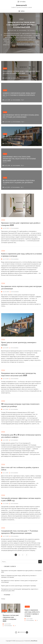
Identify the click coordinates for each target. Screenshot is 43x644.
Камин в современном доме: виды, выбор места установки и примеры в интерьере (19, 94)
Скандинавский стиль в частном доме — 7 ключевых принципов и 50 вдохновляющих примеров (20, 532)
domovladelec (23, 30)
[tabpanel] (21, 35)
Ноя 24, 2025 (7, 122)
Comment (32, 30)
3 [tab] (21, 55)
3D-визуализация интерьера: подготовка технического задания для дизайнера (19, 181)
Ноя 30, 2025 (13, 30)
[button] (21, 11)
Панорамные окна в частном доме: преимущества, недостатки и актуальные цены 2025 (19, 159)
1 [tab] (18, 55)
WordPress (34, 641)
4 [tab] (22, 55)
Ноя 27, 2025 (7, 100)
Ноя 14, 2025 (7, 165)
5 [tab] (24, 55)
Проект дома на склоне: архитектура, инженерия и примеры (19, 586)
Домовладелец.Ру (21, 5)
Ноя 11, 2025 (7, 187)
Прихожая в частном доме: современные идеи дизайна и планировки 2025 (21, 25)
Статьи (21, 19)
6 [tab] (25, 55)
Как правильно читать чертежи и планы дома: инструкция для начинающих (21, 116)
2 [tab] (19, 55)
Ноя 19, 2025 (7, 144)
